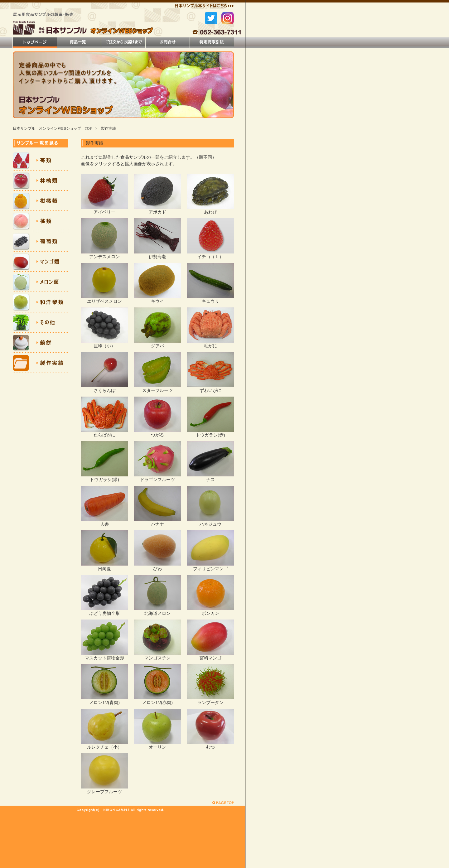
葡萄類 (40, 241)
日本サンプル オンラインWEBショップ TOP (52, 128)
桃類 (40, 221)
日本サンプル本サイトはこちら (204, 6)
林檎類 (40, 181)
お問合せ (168, 43)
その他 (40, 323)
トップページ (35, 43)
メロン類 (40, 282)
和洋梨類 (40, 302)
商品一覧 (79, 43)
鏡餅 (40, 343)
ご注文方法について (123, 43)
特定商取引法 (212, 43)
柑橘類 (40, 201)
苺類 (40, 160)
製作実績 (109, 128)
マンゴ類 (40, 262)
